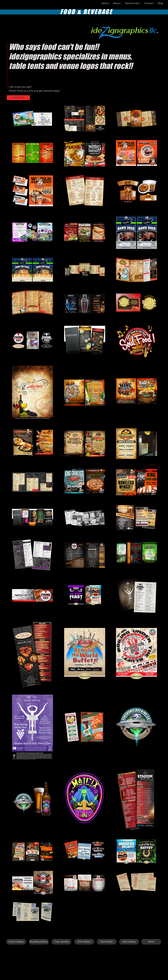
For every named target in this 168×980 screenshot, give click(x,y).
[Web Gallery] (129, 942)
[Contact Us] (18, 98)
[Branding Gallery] (39, 942)
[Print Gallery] (84, 942)
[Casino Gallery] (16, 942)
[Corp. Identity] (61, 942)
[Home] (151, 942)
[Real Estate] (107, 942)
